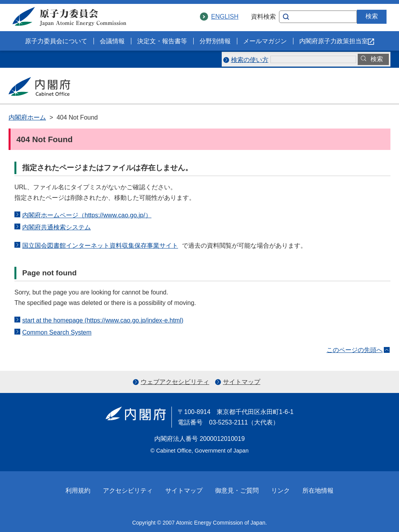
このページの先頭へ (355, 350)
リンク (281, 491)
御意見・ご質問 (237, 491)
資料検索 (263, 17)
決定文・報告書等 (162, 41)
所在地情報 (318, 491)
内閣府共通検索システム (56, 227)
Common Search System (57, 332)
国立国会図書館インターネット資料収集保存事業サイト (102, 246)
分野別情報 (215, 41)
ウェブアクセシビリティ (175, 382)
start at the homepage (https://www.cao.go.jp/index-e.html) (103, 320)
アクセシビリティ (128, 491)
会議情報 (112, 41)
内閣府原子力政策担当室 (337, 41)
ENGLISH (225, 17)
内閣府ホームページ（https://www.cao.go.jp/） (87, 215)
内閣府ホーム (27, 117)
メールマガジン (265, 41)
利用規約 (78, 491)
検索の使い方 (250, 60)
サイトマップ (242, 382)
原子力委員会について (56, 41)
